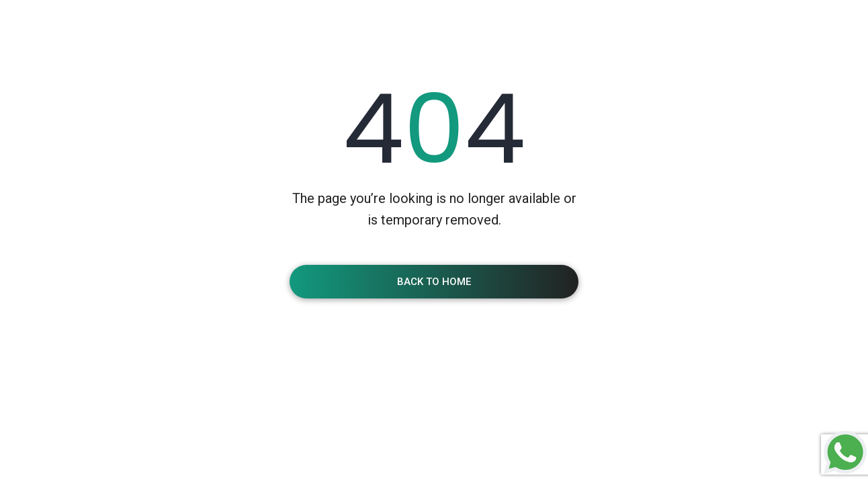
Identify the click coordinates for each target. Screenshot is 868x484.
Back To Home (434, 282)
